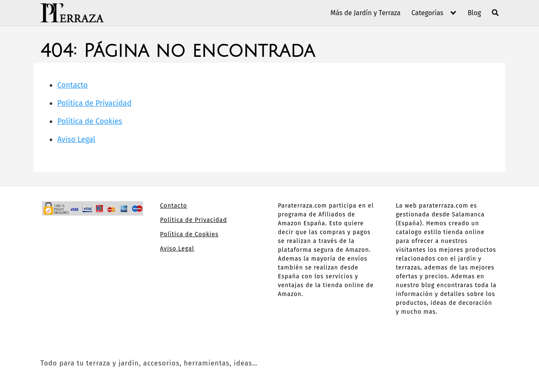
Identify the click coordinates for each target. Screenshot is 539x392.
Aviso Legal (76, 139)
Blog (474, 13)
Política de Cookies (90, 121)
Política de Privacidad (94, 103)
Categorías (427, 13)
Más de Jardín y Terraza (366, 13)
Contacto (72, 85)
